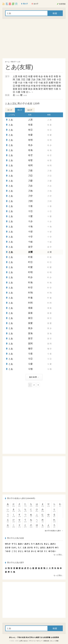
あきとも (39, 544)
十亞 (59, 80)
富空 (41, 89)
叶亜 (56, 83)
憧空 (51, 89)
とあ (11, 120)
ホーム (7, 62)
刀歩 (33, 80)
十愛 (15, 83)
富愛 (25, 89)
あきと (53, 544)
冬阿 (30, 165)
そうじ (14, 544)
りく (46, 551)
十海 (25, 83)
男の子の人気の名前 (14, 538)
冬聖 (56, 76)
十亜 (54, 80)
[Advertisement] (34, 39)
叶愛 (18, 86)
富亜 (15, 89)
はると (43, 547)
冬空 (51, 76)
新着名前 (46, 641)
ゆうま (27, 551)
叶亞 (30, 262)
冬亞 (25, 76)
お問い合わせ (24, 641)
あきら (27, 544)
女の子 (30, 110)
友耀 (51, 83)
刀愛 (28, 80)
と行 (19, 62)
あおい (21, 544)
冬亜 (20, 76)
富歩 (30, 89)
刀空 (43, 80)
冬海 (46, 76)
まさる (30, 547)
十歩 (20, 83)
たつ (33, 544)
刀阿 (49, 80)
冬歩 (41, 76)
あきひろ (50, 547)
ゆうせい (52, 551)
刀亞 (23, 80)
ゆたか (8, 544)
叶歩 (28, 86)
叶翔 (43, 86)
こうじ (14, 551)
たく (20, 547)
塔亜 (59, 86)
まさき (8, 547)
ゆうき (40, 551)
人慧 (15, 76)
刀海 (38, 80)
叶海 (33, 86)
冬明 (35, 76)
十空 (35, 83)
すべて (10, 110)
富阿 (46, 89)
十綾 (41, 83)
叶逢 (49, 86)
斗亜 (56, 89)
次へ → (30, 92)
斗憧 (23, 92)
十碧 (30, 83)
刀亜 (18, 80)
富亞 (20, 89)
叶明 (23, 86)
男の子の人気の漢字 (14, 563)
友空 (46, 83)
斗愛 (18, 92)
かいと (34, 551)
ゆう (57, 547)
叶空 (38, 86)
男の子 (13, 62)
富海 (35, 89)
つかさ (8, 551)
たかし (14, 547)
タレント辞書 (54, 641)
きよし (47, 544)
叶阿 (54, 86)
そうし (36, 547)
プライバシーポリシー (36, 641)
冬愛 (30, 76)
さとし (21, 551)
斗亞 (30, 359)
